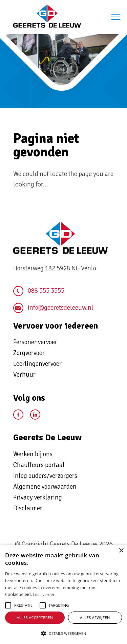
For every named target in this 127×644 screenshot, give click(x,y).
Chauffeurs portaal (39, 465)
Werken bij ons (33, 454)
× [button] (121, 551)
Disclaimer (28, 508)
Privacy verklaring (38, 497)
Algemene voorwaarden (45, 487)
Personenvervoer (35, 342)
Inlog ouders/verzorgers (45, 476)
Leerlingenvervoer (37, 364)
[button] (23, 605)
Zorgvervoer (29, 353)
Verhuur (24, 375)
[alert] (63, 594)
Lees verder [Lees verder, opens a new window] (44, 594)
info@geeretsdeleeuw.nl (53, 308)
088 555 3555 (39, 291)
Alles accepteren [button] (35, 617)
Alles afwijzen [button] (95, 617)
